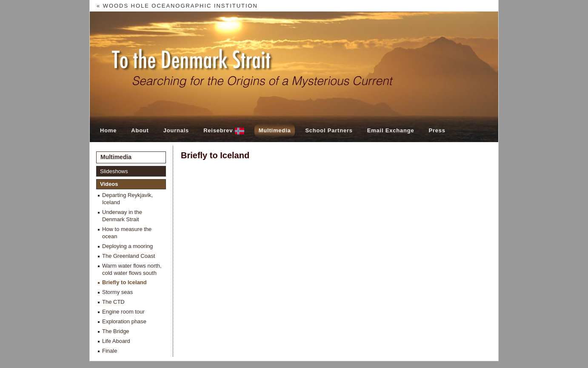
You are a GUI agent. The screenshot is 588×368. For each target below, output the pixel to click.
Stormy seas (117, 292)
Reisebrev (224, 131)
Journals (176, 130)
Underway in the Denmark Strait (122, 216)
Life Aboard (116, 341)
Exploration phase (124, 321)
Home (108, 130)
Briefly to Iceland (124, 282)
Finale (110, 351)
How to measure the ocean (127, 233)
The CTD (113, 302)
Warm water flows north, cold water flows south (132, 269)
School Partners (329, 130)
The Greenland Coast (128, 256)
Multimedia (275, 130)
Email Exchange (391, 130)
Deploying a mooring (127, 246)
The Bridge (116, 331)
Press (437, 130)
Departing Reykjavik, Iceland (127, 199)
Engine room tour (123, 312)
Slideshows (114, 171)
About (140, 130)
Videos (109, 184)
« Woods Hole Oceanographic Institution (177, 6)
